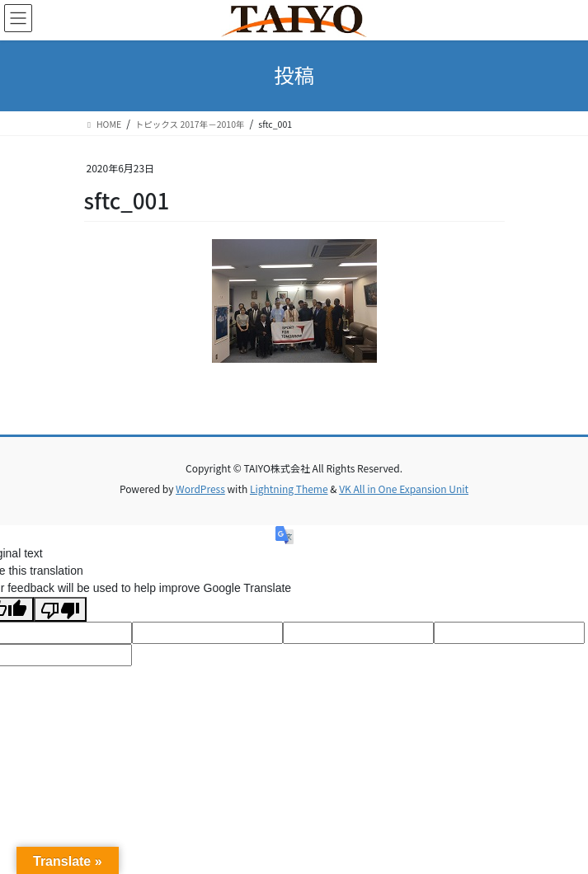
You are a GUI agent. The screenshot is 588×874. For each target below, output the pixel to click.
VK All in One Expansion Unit (404, 489)
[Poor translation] (60, 609)
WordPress (200, 489)
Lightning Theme (289, 489)
